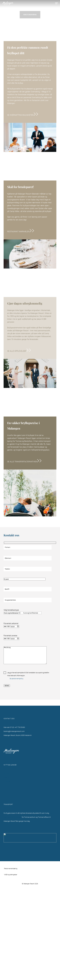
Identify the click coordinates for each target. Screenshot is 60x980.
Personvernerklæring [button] (11, 869)
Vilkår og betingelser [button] (11, 875)
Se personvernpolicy (16, 679)
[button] (57, 3)
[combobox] (31, 613)
